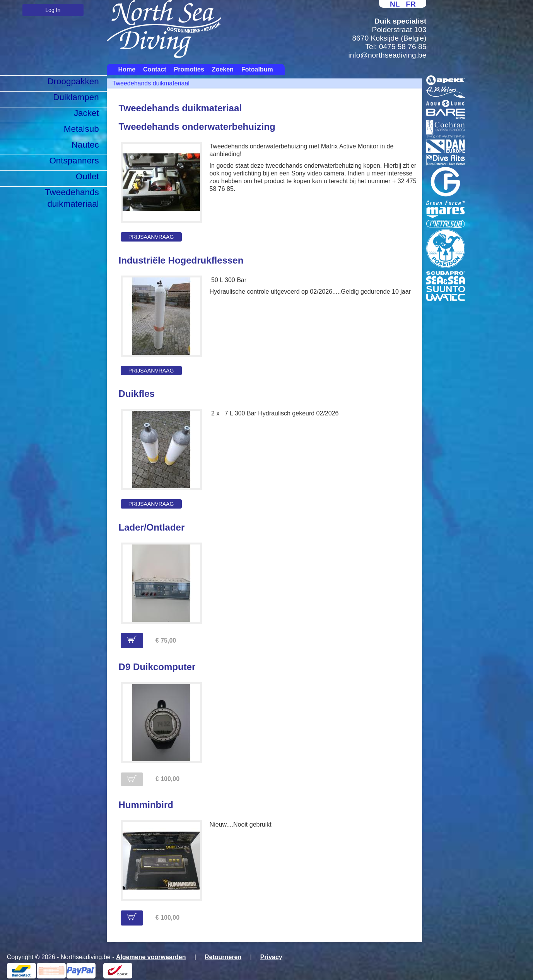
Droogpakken (73, 81)
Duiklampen (76, 97)
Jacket (86, 113)
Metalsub (81, 129)
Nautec (85, 145)
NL (395, 4)
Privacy (271, 957)
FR (411, 4)
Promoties (189, 69)
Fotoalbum (257, 69)
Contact (155, 69)
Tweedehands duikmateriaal (72, 198)
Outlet (87, 176)
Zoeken (223, 69)
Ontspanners (74, 161)
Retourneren (223, 957)
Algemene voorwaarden (151, 957)
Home (127, 69)
